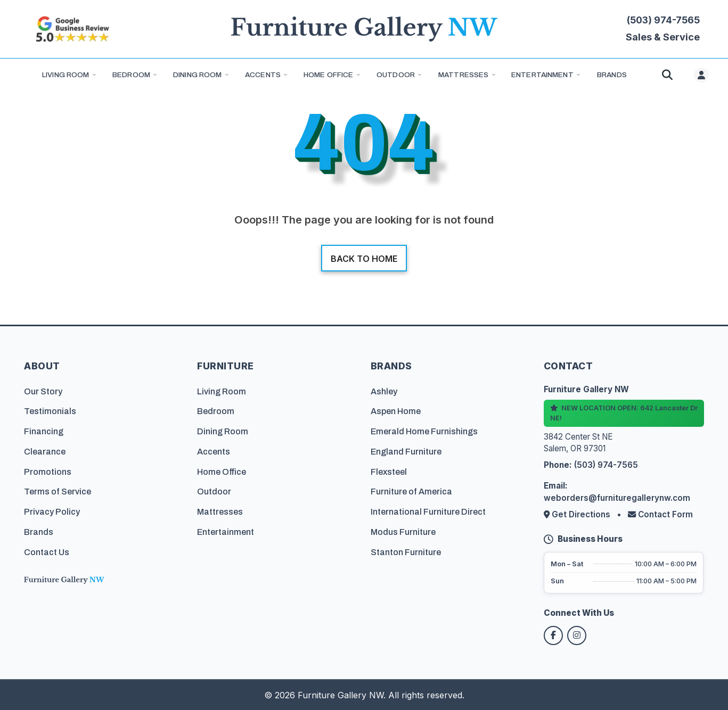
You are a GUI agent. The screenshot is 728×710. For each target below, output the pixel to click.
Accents (263, 75)
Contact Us (47, 552)
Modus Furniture (403, 532)
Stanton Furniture (406, 552)
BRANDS (612, 75)
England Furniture (406, 452)
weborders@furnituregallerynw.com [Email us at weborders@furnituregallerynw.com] (617, 498)
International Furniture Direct (428, 512)
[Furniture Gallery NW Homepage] (364, 29)
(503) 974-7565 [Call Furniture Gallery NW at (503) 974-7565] (663, 20)
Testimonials (50, 411)
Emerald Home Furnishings (424, 431)
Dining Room (198, 75)
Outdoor (396, 75)
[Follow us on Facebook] (553, 635)
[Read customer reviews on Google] (72, 29)
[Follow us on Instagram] (577, 635)
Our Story (43, 391)
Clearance (45, 452)
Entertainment (542, 75)
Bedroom (131, 75)
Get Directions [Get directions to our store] (578, 514)
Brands (39, 532)
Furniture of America (411, 492)
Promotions (48, 472)
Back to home (364, 259)
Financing (44, 431)
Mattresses (463, 75)
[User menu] (701, 75)
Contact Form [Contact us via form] (660, 514)
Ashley (384, 391)
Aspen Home (396, 411)
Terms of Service (58, 492)
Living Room (66, 75)
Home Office (329, 75)
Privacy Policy (52, 512)
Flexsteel (389, 472)
